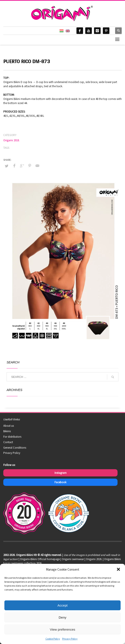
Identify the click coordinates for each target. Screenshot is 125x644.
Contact (8, 442)
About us (9, 426)
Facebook (60, 482)
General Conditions (15, 448)
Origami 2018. (11, 140)
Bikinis (7, 431)
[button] (118, 569)
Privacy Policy (70, 639)
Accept (63, 605)
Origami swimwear (73, 559)
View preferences (63, 629)
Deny (62, 617)
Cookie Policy (53, 639)
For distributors (12, 437)
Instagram (61, 473)
